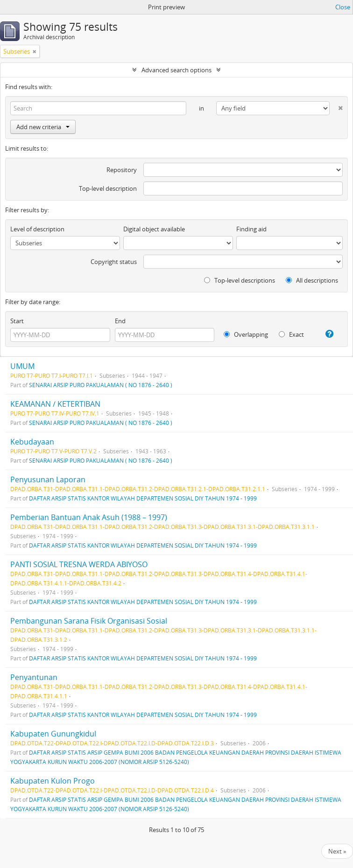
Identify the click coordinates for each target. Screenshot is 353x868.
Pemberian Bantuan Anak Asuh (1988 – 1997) (89, 517)
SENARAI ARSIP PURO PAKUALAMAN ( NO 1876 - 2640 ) (101, 385)
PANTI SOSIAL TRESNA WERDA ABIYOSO (79, 564)
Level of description (37, 229)
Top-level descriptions (240, 280)
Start (17, 321)
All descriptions (312, 280)
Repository (122, 170)
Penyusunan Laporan (48, 479)
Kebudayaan (32, 442)
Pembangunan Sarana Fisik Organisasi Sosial (89, 621)
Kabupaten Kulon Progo (53, 781)
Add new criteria (43, 127)
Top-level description (108, 188)
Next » (337, 851)
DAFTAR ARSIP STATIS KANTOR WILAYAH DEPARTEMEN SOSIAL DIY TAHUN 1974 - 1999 (143, 498)
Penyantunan (34, 677)
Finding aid (251, 229)
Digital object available (154, 229)
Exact (291, 334)
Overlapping (246, 334)
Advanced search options (176, 70)
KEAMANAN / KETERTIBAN (55, 404)
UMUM (22, 366)
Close (343, 7)
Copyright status (114, 262)
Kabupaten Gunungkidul (53, 734)
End (120, 321)
